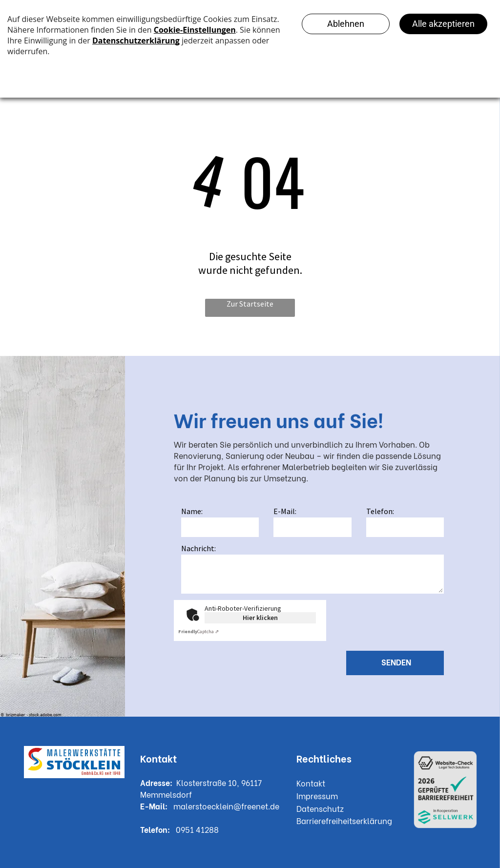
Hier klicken (260, 618)
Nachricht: (198, 548)
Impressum (317, 796)
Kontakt (311, 783)
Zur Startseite (250, 304)
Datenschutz (320, 808)
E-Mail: (285, 511)
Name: (192, 511)
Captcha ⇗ (198, 631)
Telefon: (380, 511)
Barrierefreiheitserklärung (344, 820)
